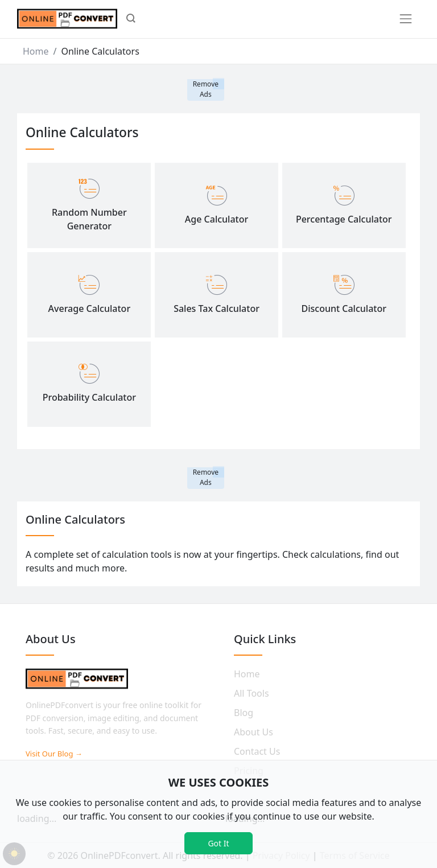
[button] (131, 19)
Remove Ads (206, 89)
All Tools (252, 693)
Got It (218, 843)
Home (36, 51)
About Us (253, 732)
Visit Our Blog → (54, 754)
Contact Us (257, 751)
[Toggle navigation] (406, 19)
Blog (244, 713)
